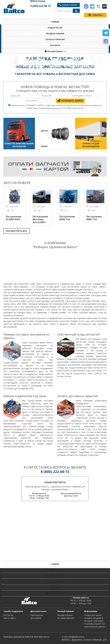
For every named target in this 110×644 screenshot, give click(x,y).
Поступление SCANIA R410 (13, 218)
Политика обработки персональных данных (95, 625)
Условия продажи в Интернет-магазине (94, 619)
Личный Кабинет (65, 615)
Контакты (8, 615)
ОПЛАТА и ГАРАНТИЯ (55, 39)
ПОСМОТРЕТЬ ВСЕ (16, 231)
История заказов (66, 618)
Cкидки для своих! (93, 615)
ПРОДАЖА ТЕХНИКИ (55, 34)
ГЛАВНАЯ (55, 22)
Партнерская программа (37, 617)
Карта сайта (9, 618)
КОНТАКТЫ (55, 45)
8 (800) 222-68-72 (41, 6)
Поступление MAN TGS (67, 218)
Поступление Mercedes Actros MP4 (40, 219)
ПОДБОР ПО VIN (55, 28)
